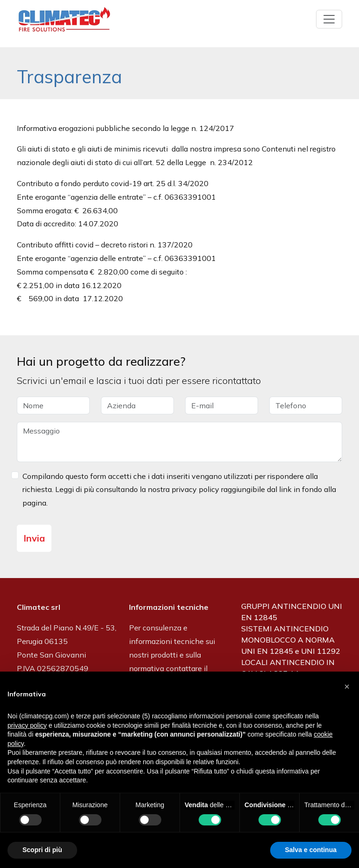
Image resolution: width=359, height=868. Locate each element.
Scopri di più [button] (42, 850)
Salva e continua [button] (311, 850)
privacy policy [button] (27, 725)
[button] (347, 687)
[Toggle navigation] (329, 19)
